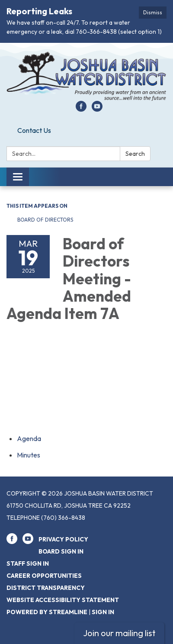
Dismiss (153, 12)
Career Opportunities (44, 576)
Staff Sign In (28, 563)
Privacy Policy (63, 539)
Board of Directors (46, 220)
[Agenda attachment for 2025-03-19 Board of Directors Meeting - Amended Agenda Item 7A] (29, 438)
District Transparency (46, 588)
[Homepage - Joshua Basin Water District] (86, 76)
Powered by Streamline (47, 612)
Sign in (103, 612)
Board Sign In (61, 551)
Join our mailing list (119, 633)
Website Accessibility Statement (63, 600)
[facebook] (81, 109)
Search (135, 154)
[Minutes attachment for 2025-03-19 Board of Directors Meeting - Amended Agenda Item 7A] (29, 455)
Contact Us (34, 130)
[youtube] (97, 109)
